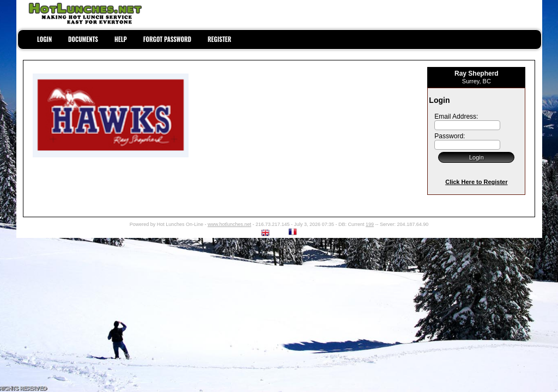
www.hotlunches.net (229, 224)
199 (370, 224)
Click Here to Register (476, 182)
